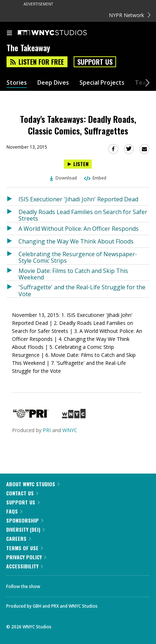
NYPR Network (130, 15)
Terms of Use (24, 548)
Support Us (95, 62)
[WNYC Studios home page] (61, 33)
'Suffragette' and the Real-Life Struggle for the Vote (82, 290)
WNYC (70, 430)
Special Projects (102, 83)
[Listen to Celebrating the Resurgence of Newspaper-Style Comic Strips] (13, 256)
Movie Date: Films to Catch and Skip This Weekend (73, 274)
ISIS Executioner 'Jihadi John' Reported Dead (78, 199)
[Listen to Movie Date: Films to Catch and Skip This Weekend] (13, 273)
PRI (47, 430)
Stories (17, 83)
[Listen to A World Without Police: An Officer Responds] (13, 229)
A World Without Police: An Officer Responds (79, 229)
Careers (19, 538)
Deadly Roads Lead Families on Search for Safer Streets (83, 215)
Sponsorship (25, 520)
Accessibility (24, 566)
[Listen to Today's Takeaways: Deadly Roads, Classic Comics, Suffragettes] (78, 164)
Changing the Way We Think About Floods (76, 241)
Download (63, 178)
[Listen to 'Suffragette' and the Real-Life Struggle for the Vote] (13, 289)
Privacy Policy (26, 557)
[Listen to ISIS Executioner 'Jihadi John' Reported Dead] (13, 199)
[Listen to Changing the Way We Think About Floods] (13, 241)
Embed (95, 178)
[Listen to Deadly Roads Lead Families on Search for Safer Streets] (13, 214)
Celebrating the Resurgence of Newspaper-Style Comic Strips (78, 257)
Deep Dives (53, 83)
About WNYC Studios (33, 484)
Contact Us (22, 493)
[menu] (9, 33)
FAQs (14, 511)
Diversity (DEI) (25, 529)
